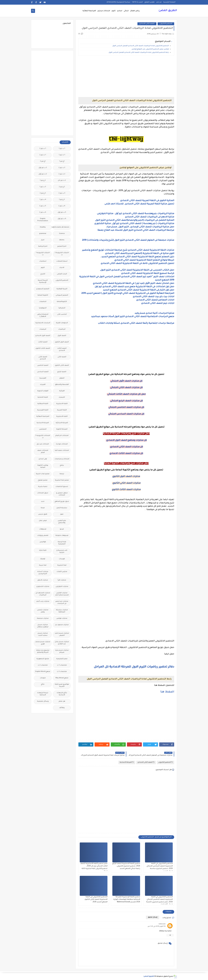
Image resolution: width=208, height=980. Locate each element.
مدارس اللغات (62, 572)
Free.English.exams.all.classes (61, 227)
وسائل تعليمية (43, 701)
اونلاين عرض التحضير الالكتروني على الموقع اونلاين (150, 49)
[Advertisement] (126, 76)
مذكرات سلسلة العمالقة (62, 611)
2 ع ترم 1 (43, 181)
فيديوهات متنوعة (62, 536)
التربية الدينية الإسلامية (43, 282)
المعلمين (43, 429)
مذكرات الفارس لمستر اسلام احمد (62, 594)
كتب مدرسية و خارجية (62, 552)
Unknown (162, 924)
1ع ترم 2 (43, 161)
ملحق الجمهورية (43, 659)
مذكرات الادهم (43, 580)
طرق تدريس (43, 514)
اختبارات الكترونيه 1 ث (43, 254)
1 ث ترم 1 (62, 155)
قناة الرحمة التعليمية (62, 543)
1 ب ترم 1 (62, 149)
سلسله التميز (62, 508)
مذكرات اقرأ (62, 580)
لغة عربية (43, 565)
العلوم (62, 378)
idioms (62, 240)
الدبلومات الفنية (62, 323)
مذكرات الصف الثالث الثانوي (126, 490)
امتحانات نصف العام (43, 452)
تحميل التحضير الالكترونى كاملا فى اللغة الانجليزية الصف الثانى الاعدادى (137, 264)
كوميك (43, 559)
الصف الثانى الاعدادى (147, 24)
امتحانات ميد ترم (43, 444)
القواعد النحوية (43, 391)
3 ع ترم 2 (43, 193)
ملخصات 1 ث (62, 665)
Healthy (43, 227)
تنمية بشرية (43, 487)
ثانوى (114, 11)
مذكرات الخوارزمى (62, 587)
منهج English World (43, 672)
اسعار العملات (62, 261)
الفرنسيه (43, 378)
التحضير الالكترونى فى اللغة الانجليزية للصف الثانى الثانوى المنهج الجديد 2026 (96, 899)
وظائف (62, 708)
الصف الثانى (62, 357)
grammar (43, 234)
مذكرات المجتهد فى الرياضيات (43, 594)
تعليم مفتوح (43, 480)
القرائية (62, 391)
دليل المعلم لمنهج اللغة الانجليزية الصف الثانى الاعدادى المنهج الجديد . (137, 257)
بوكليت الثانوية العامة (43, 466)
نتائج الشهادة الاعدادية (62, 694)
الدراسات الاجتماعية (43, 323)
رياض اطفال (135, 11)
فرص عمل (43, 521)
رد (170, 935)
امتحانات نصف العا (62, 451)
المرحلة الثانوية (62, 429)
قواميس (43, 542)
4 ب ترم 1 (43, 200)
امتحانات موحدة (62, 444)
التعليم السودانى (62, 295)
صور (62, 514)
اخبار (43, 240)
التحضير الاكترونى (166, 24)
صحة (43, 508)
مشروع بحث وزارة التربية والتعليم (43, 651)
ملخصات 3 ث (62, 672)
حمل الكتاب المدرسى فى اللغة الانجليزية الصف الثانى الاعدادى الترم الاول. (137, 270)
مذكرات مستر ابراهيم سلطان (43, 626)
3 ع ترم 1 (62, 200)
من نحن (159, 2)
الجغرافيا (62, 308)
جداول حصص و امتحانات (62, 494)
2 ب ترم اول (43, 168)
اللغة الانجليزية (62, 404)
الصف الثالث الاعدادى (62, 350)
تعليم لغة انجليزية (62, 480)
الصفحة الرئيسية (169, 2)
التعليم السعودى (43, 289)
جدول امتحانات (43, 493)
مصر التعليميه (62, 659)
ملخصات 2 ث (43, 665)
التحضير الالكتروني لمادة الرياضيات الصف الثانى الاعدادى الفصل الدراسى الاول (141, 46)
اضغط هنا (167, 692)
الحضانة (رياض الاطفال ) (43, 316)
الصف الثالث (43, 342)
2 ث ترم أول (43, 174)
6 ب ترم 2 (43, 212)
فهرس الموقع (150, 2)
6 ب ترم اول (62, 219)
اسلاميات (43, 261)
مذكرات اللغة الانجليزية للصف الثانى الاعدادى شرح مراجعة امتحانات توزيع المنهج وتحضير (128, 250)
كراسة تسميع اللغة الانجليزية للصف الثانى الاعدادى (148, 273)
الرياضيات (62, 329)
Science (62, 234)
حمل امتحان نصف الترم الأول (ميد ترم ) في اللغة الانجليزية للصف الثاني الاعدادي (134, 283)
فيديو (62, 529)
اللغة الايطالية (43, 404)
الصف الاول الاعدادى (43, 336)
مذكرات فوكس (62, 618)
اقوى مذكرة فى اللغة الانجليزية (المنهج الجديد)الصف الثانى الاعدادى (140, 254)
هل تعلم (62, 701)
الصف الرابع (62, 372)
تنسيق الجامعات (62, 487)
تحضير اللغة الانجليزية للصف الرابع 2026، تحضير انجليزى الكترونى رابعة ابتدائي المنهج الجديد (126, 866)
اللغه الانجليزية (62, 417)
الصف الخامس (43, 365)
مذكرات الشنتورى (43, 587)
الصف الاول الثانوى (62, 342)
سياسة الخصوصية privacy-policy (119, 2)
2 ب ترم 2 (62, 168)
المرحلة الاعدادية (127, 762)
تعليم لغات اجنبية (43, 474)
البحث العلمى (62, 274)
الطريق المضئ (168, 11)
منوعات (43, 678)
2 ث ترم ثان (62, 181)
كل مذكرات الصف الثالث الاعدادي (126, 454)
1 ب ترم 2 (43, 149)
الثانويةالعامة (62, 302)
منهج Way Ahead (62, 678)
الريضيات (43, 329)
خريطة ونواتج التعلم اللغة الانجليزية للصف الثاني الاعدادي (144, 260)
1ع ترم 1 (62, 161)
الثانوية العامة (43, 295)
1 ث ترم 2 (43, 155)
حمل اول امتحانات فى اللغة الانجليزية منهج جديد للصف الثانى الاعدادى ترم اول (134, 287)
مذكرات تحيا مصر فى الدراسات (62, 603)
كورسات (62, 559)
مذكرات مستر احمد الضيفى (62, 634)
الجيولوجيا (43, 308)
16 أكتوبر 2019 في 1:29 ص (157, 927)
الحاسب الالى (62, 314)
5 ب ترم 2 (43, 206)
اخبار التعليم (62, 246)
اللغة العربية (62, 410)
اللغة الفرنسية (43, 410)
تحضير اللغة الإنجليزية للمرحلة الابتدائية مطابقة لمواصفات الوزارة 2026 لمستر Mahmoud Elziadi (127, 899)
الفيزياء (43, 385)
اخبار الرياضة (43, 246)
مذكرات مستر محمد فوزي (43, 643)
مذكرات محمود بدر (62, 625)
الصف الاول (62, 336)
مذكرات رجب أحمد (43, 601)
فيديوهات (43, 529)
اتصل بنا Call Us (137, 2)
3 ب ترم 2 (62, 193)
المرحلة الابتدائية (62, 423)
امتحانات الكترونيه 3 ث (43, 437)
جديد (43, 502)
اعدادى (120, 11)
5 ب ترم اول (62, 212)
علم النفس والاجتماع (62, 522)
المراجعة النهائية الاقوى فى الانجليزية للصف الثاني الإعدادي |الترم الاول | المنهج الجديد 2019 (128, 293)
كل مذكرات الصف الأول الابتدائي (126, 381)
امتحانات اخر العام (62, 436)
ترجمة (62, 474)
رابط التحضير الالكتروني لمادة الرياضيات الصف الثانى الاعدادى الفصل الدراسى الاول (139, 53)
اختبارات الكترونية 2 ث (62, 254)
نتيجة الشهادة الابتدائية (43, 694)
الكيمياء (62, 397)
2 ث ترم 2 (62, 174)
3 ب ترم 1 (43, 187)
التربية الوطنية (62, 289)
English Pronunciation (43, 220)
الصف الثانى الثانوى (62, 365)
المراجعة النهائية (89, 11)
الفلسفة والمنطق (62, 385)
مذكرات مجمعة (43, 618)
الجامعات (43, 302)
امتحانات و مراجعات (62, 459)
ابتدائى (126, 11)
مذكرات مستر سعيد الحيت (43, 634)
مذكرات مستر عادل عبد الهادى (62, 643)
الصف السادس (43, 372)
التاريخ (43, 274)
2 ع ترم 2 (62, 187)
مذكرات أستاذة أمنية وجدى (43, 573)
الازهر (43, 268)
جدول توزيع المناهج (62, 502)
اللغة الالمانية (43, 397)
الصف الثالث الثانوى (43, 348)
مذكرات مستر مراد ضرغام (62, 651)
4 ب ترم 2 (62, 206)
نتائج (43, 684)
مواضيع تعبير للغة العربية (62, 685)
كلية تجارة (43, 550)
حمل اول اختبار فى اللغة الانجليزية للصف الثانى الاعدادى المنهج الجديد (138, 290)
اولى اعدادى (43, 459)
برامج (62, 465)
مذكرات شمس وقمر (43, 611)
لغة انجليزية (62, 565)
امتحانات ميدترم (104, 11)
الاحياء (62, 268)
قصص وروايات (43, 536)
